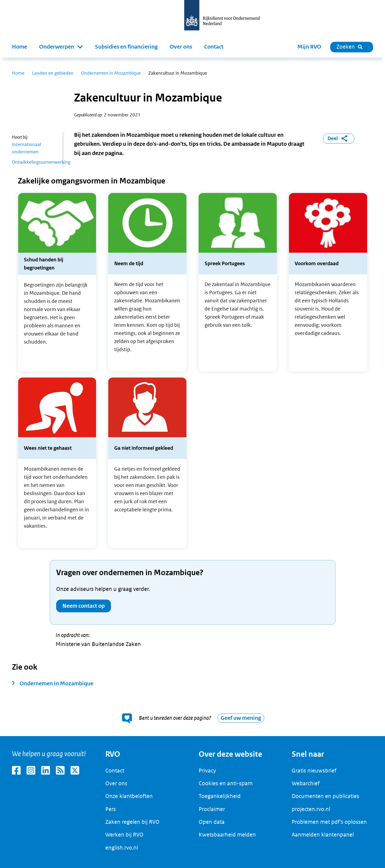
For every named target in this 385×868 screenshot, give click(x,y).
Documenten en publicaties (325, 796)
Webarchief (306, 783)
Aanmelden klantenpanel (323, 835)
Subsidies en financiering (126, 47)
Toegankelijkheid (220, 796)
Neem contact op (84, 606)
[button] (61, 47)
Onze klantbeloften (129, 796)
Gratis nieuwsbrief (314, 771)
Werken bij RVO (124, 835)
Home (20, 47)
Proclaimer (212, 809)
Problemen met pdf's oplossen (329, 822)
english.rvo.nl (122, 848)
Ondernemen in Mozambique (111, 73)
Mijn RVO (309, 47)
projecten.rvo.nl (311, 809)
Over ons (181, 47)
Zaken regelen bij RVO (132, 822)
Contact (214, 47)
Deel (338, 138)
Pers (111, 809)
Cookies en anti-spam (226, 783)
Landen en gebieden (53, 73)
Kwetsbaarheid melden (227, 835)
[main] (192, 397)
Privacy (207, 771)
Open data (212, 822)
